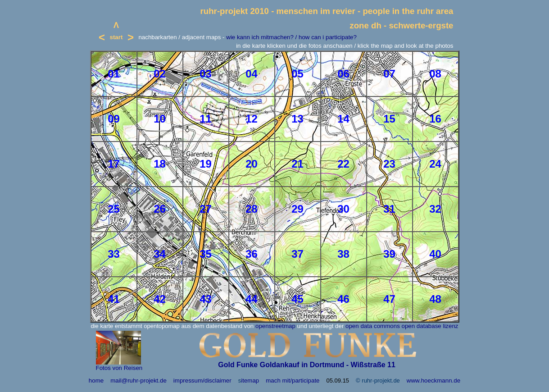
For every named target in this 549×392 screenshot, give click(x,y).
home (96, 381)
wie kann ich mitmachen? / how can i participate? (291, 37)
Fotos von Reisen (119, 368)
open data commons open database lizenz (402, 326)
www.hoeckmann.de (433, 381)
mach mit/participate (293, 381)
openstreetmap (275, 326)
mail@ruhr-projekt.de (138, 381)
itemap (250, 381)
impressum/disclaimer (202, 381)
